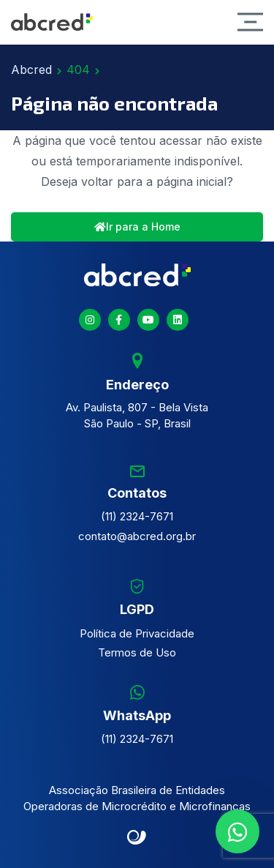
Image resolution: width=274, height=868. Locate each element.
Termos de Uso (137, 652)
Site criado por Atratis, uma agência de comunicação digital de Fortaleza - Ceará (137, 838)
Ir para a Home (137, 227)
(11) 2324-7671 (137, 516)
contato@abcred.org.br (137, 536)
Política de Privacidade (137, 633)
